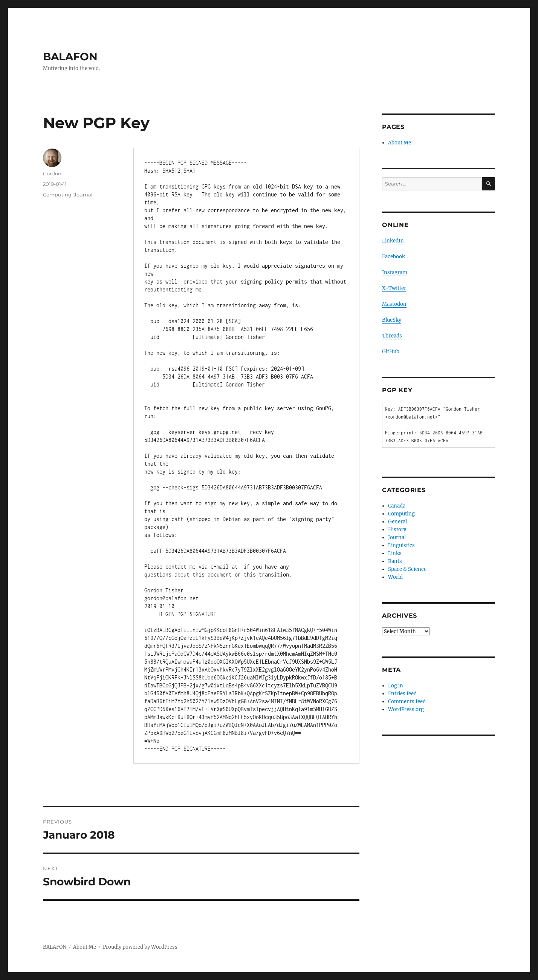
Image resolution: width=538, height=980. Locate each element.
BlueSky (392, 320)
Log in (396, 686)
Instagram (395, 272)
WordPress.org (406, 709)
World (395, 577)
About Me (400, 143)
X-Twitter (394, 288)
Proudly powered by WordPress (140, 947)
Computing (57, 195)
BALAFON (70, 57)
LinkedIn (393, 241)
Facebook (394, 257)
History (397, 530)
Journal (83, 195)
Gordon (52, 173)
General (397, 522)
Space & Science (407, 569)
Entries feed (402, 694)
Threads (392, 336)
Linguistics (401, 545)
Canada (397, 506)
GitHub (391, 352)
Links (395, 553)
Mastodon (394, 304)
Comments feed (407, 702)
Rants (395, 561)
